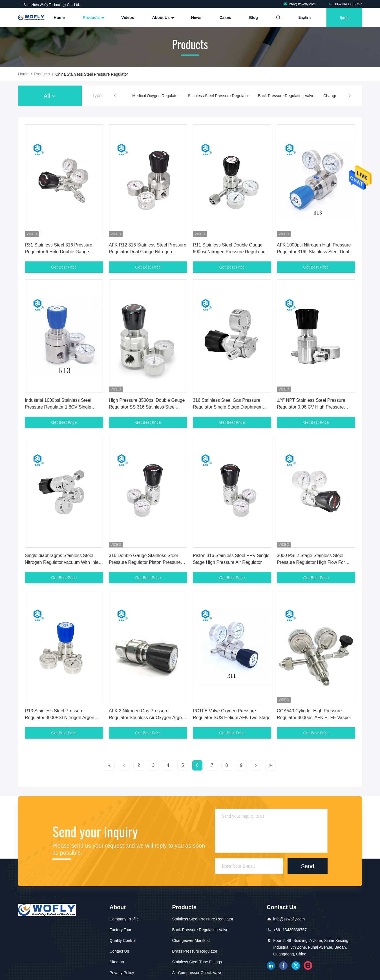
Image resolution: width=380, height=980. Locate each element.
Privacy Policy (122, 973)
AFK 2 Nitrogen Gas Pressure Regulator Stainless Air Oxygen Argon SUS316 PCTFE (147, 718)
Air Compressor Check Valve (197, 973)
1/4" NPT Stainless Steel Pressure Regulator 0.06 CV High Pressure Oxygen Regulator (311, 407)
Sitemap (117, 962)
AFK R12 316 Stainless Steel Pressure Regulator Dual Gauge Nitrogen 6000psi (148, 252)
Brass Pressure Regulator (195, 951)
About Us (163, 18)
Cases (225, 18)
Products (93, 18)
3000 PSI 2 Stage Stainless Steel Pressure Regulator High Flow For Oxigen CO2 (311, 562)
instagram (308, 966)
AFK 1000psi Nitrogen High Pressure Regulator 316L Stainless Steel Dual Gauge (314, 252)
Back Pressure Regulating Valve (286, 96)
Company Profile (124, 919)
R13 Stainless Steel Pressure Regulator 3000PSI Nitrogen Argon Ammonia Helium (59, 718)
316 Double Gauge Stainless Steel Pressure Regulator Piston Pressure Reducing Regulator (145, 562)
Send (308, 866)
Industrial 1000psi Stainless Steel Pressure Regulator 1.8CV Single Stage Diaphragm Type (58, 407)
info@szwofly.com (300, 4)
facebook (283, 966)
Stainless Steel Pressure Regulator (218, 96)
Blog (254, 18)
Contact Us (119, 951)
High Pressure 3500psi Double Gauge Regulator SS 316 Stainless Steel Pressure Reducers (147, 407)
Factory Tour (120, 930)
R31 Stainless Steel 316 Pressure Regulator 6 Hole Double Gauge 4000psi (58, 252)
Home (59, 18)
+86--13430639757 (345, 4)
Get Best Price (64, 267)
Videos (128, 18)
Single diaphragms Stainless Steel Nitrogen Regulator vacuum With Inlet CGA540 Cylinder (62, 562)
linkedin (271, 966)
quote (344, 17)
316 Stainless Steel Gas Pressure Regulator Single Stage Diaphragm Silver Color (228, 407)
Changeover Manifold (191, 940)
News (196, 18)
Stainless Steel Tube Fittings (197, 962)
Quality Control (122, 940)
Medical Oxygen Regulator (155, 96)
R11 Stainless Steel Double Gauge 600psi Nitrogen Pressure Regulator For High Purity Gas (229, 252)
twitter (296, 966)
